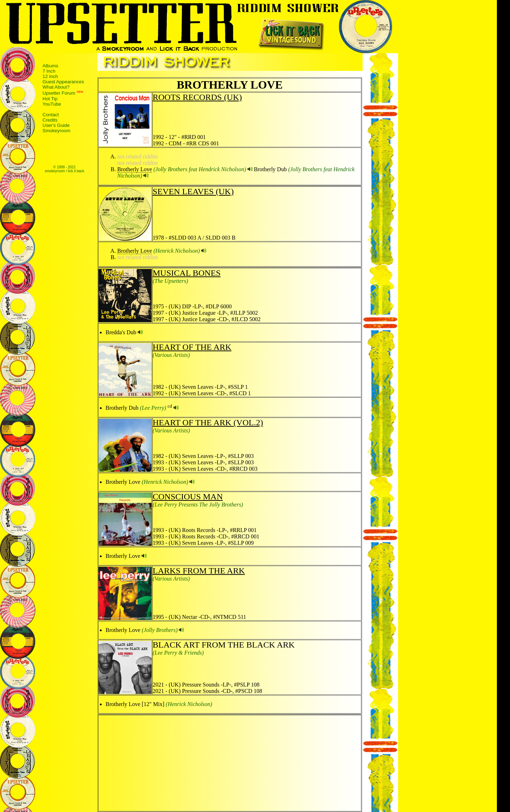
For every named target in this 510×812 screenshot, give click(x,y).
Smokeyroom (56, 131)
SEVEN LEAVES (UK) (193, 191)
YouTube (52, 104)
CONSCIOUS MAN (188, 497)
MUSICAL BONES (187, 273)
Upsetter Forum (59, 93)
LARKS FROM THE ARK (199, 571)
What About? (56, 87)
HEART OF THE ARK (192, 347)
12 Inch (50, 76)
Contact (51, 115)
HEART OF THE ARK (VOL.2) (208, 422)
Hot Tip (50, 99)
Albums (50, 66)
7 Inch (49, 71)
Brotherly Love (135, 169)
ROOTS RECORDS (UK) (197, 97)
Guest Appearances (63, 82)
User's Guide (56, 125)
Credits (50, 120)
